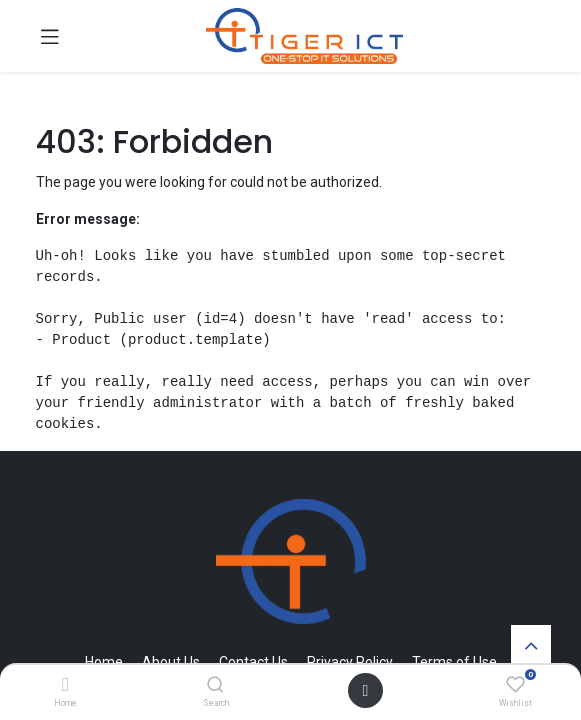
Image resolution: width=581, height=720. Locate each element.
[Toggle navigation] (50, 36)
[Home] (65, 686)
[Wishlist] (515, 685)
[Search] (215, 686)
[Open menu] (366, 690)
